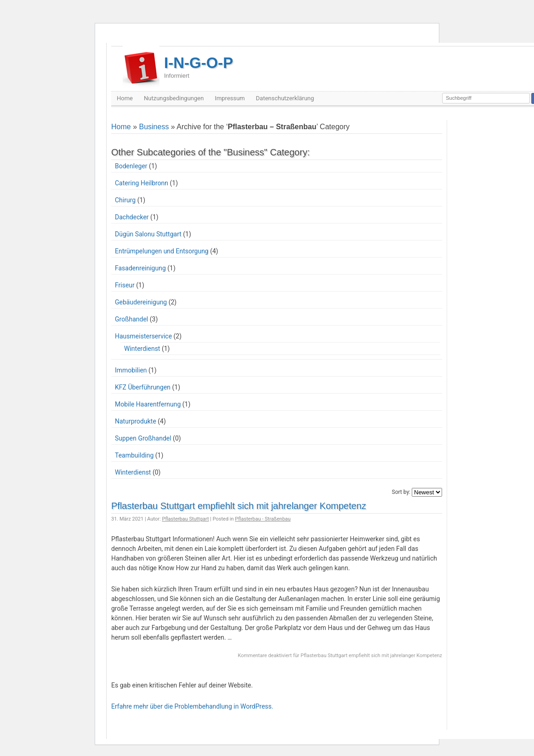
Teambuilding (134, 455)
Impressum (230, 98)
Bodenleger (131, 166)
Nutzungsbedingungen (174, 98)
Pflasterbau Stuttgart (185, 519)
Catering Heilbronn (142, 183)
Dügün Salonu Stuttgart (148, 234)
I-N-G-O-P (199, 67)
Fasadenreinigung (140, 268)
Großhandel (131, 319)
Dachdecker (132, 217)
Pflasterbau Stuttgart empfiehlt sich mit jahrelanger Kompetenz (239, 506)
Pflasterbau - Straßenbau (263, 519)
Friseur (125, 285)
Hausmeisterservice (143, 336)
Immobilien (131, 370)
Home (125, 98)
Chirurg (125, 200)
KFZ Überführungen (143, 387)
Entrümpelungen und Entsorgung (162, 251)
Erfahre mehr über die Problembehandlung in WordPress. (192, 706)
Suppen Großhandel (143, 438)
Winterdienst (142, 349)
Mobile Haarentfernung (148, 404)
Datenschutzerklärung (285, 98)
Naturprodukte (136, 421)
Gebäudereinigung (141, 302)
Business (154, 127)
